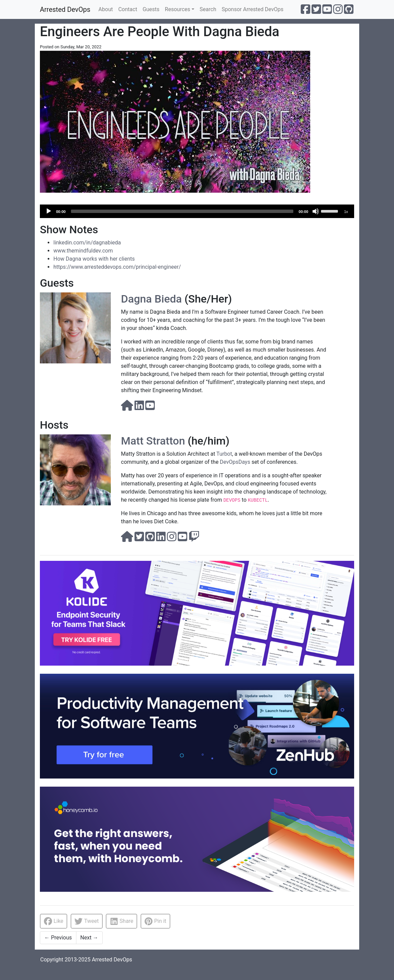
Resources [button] (178, 9)
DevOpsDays (235, 462)
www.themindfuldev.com (83, 251)
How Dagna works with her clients (94, 259)
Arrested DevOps (65, 9)
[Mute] (316, 211)
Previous (58, 938)
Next (89, 938)
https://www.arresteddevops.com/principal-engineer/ (117, 267)
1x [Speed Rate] (346, 212)
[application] (197, 211)
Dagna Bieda (151, 299)
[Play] (49, 211)
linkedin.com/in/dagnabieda (87, 243)
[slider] (182, 211)
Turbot (224, 454)
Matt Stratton (153, 441)
